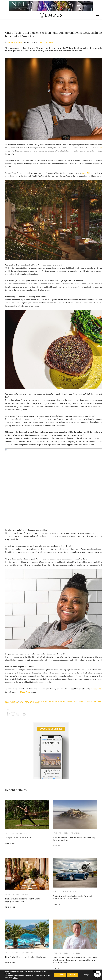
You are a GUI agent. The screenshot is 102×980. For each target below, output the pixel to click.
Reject (72, 975)
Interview (72, 701)
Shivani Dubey (15, 42)
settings (15, 978)
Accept (60, 975)
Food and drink (57, 701)
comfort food (27, 701)
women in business (30, 703)
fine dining (42, 701)
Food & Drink (47, 42)
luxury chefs (86, 701)
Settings (85, 975)
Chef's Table (11, 701)
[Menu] (98, 15)
